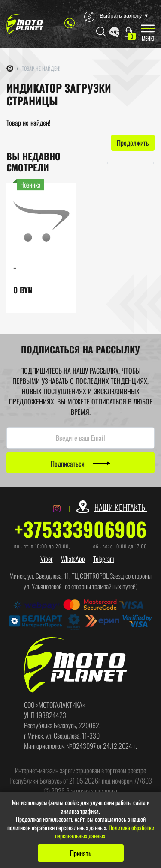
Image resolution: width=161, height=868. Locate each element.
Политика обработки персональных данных (105, 832)
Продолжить (133, 143)
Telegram (104, 559)
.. (15, 265)
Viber (47, 559)
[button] (117, 162)
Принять (81, 853)
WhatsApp (73, 559)
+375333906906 (80, 529)
